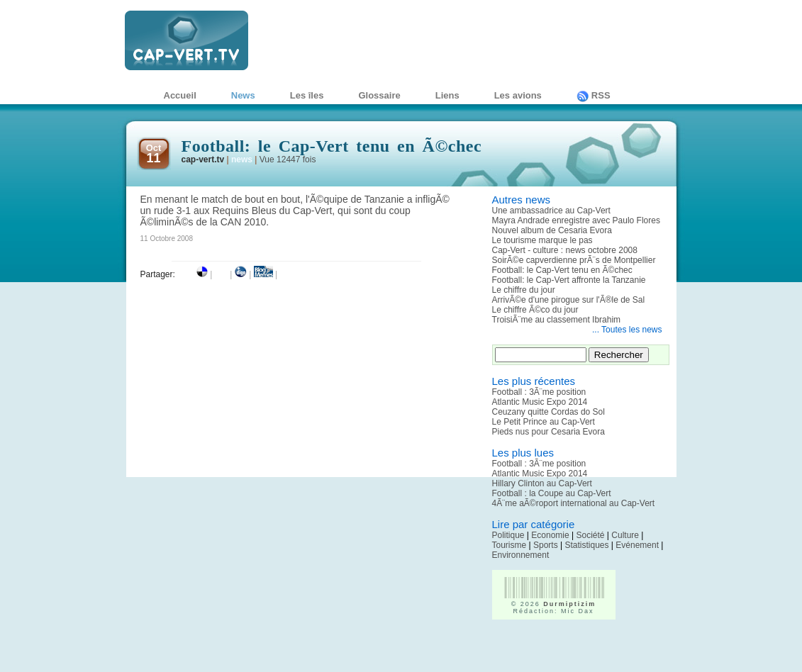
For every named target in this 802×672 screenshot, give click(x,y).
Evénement (637, 545)
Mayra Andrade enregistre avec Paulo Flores (576, 220)
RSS (594, 95)
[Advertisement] (575, 651)
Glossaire (379, 95)
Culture (625, 535)
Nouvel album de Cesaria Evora (552, 230)
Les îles (307, 95)
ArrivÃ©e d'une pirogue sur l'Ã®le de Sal (569, 300)
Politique (508, 535)
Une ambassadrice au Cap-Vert (551, 211)
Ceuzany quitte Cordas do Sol (548, 412)
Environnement (521, 555)
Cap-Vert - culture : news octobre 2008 (565, 250)
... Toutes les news (627, 330)
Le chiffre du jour (524, 290)
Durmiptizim (569, 604)
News (243, 95)
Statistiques (586, 545)
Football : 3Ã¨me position (539, 392)
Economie (550, 535)
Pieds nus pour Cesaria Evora (548, 432)
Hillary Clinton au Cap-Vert (542, 483)
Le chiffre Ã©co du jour (535, 310)
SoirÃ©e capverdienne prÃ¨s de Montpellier (574, 260)
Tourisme (509, 545)
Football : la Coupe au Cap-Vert (552, 493)
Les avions (518, 95)
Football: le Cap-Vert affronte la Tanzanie (569, 280)
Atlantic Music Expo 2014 (540, 402)
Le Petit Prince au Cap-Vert (544, 422)
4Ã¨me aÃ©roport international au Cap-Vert (574, 503)
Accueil (180, 95)
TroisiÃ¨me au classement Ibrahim (557, 320)
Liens (447, 95)
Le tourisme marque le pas (542, 240)
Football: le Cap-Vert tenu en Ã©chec (562, 270)
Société (591, 535)
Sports (546, 545)
